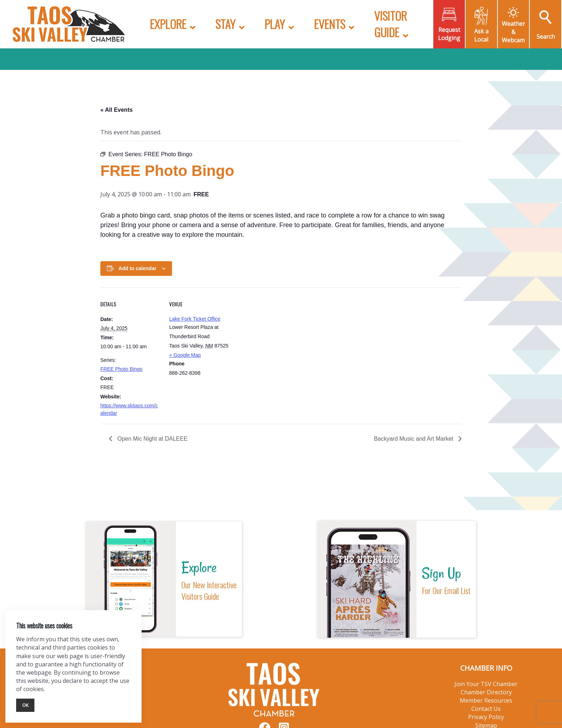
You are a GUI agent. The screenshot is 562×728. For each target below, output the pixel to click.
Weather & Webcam (513, 32)
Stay (225, 24)
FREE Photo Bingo (122, 369)
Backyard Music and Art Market (414, 439)
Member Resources (486, 700)
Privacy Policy (486, 717)
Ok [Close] (25, 705)
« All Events (116, 110)
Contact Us (486, 709)
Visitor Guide (390, 24)
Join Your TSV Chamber (486, 684)
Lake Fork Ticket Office (195, 319)
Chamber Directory (486, 692)
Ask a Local (481, 35)
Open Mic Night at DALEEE (152, 439)
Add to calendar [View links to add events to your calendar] (138, 268)
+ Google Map (185, 355)
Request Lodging (449, 34)
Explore (168, 24)
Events (330, 24)
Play (275, 24)
